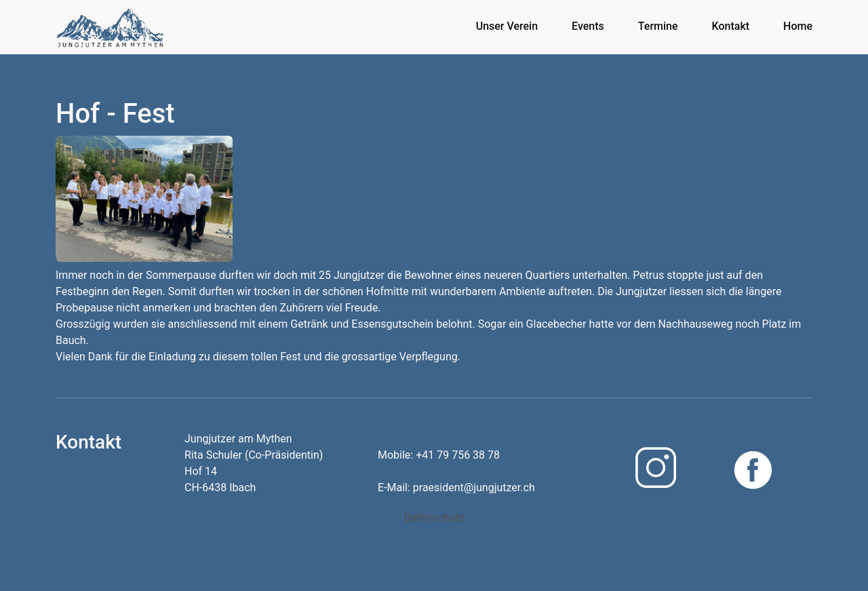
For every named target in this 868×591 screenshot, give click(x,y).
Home (798, 26)
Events (588, 26)
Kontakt (731, 26)
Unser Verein (507, 26)
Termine (658, 26)
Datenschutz (434, 517)
